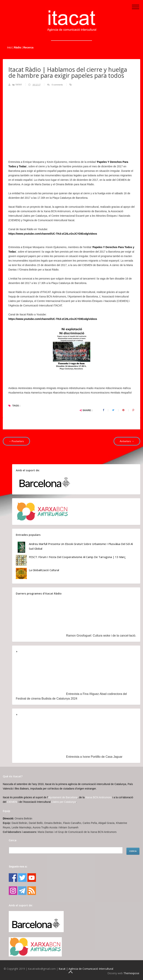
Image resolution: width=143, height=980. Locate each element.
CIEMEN (12, 802)
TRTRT (19, 85)
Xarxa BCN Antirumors (98, 797)
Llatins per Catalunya (64, 802)
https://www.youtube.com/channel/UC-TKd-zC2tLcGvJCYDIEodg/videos (53, 234)
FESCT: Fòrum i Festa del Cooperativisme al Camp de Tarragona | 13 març (77, 557)
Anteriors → (127, 441)
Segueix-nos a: (18, 867)
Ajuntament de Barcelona (63, 797)
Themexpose (131, 973)
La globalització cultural (44, 570)
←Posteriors (16, 441)
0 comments (57, 85)
